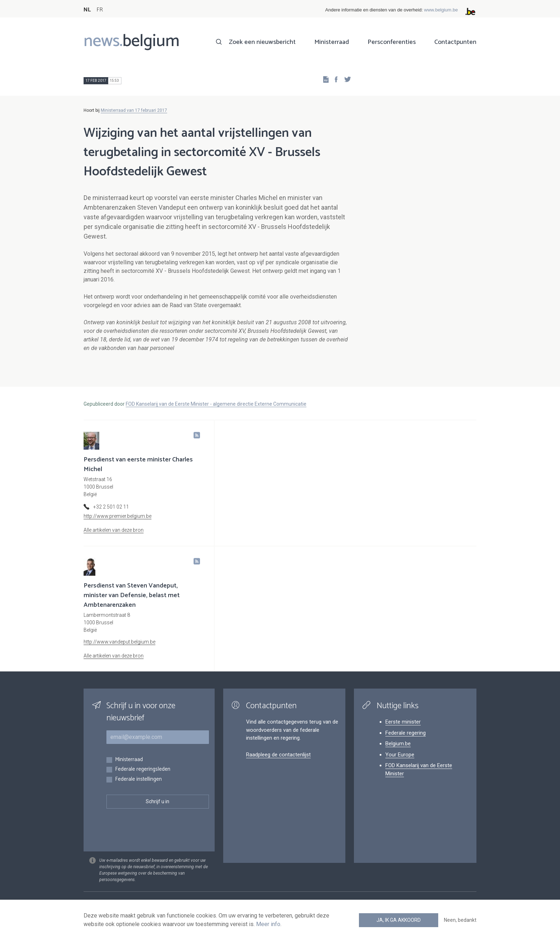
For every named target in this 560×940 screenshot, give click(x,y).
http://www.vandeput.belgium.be (119, 642)
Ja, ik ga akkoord (399, 920)
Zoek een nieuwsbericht (262, 42)
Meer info (268, 924)
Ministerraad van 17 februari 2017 (134, 110)
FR (100, 10)
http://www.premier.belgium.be (117, 516)
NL (87, 10)
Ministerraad (332, 42)
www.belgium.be (441, 10)
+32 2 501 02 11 (111, 507)
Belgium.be (398, 744)
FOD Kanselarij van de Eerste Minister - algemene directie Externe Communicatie (216, 404)
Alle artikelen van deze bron (114, 530)
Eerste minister (403, 722)
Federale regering (406, 733)
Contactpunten (455, 42)
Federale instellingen (138, 779)
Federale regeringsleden (143, 769)
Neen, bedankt (460, 920)
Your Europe (400, 755)
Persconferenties (392, 42)
